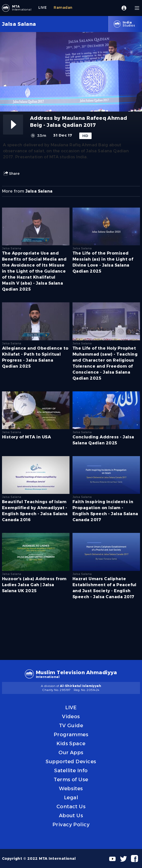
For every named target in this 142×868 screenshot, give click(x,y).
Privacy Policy (71, 824)
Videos (71, 716)
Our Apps (71, 752)
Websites (71, 788)
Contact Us (71, 806)
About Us (71, 815)
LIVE (71, 707)
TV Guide (71, 725)
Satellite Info (71, 770)
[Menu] (137, 8)
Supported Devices (71, 761)
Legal (71, 797)
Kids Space (71, 743)
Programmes (71, 734)
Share (11, 174)
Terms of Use (71, 779)
